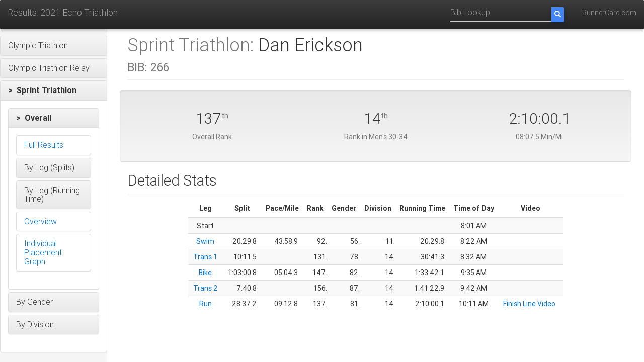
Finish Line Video (529, 304)
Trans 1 (205, 257)
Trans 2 (206, 288)
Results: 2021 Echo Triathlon (63, 12)
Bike (205, 273)
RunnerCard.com (609, 13)
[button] (54, 46)
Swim (205, 241)
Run (206, 304)
